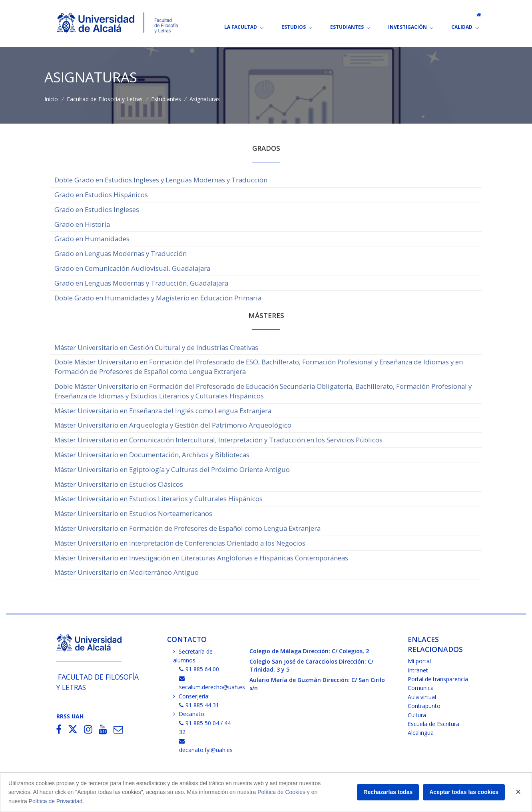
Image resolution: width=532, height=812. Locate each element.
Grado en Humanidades (92, 239)
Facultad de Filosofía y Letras (105, 99)
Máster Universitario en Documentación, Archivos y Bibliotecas (152, 455)
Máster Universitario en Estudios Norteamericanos (133, 513)
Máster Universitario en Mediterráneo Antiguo (127, 572)
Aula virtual (422, 697)
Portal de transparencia (438, 679)
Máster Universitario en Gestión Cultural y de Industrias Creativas (156, 347)
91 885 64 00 (199, 669)
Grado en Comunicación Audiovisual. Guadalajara (132, 268)
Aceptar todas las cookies (464, 792)
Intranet (418, 670)
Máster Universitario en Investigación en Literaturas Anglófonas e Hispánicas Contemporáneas (201, 558)
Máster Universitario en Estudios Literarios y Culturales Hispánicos (158, 499)
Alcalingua (421, 733)
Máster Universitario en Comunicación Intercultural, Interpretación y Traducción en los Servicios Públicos (218, 440)
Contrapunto (424, 706)
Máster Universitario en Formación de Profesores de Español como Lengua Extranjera (187, 528)
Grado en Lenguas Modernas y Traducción (121, 253)
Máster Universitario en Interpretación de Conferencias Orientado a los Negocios (180, 543)
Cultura (417, 715)
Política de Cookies (281, 792)
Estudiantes (166, 99)
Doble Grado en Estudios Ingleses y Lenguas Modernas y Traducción (161, 180)
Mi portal (419, 661)
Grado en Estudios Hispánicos (101, 195)
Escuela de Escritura (433, 724)
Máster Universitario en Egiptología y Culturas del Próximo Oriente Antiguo (172, 469)
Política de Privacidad (56, 801)
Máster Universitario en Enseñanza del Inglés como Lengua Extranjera (163, 411)
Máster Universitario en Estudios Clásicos (119, 484)
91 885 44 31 (199, 705)
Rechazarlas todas (388, 792)
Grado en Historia (82, 224)
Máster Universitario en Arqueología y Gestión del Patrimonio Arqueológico (173, 425)
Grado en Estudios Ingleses (97, 209)
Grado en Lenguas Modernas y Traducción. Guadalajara (141, 283)
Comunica (421, 688)
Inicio (51, 99)
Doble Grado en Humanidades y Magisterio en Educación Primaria (158, 298)
